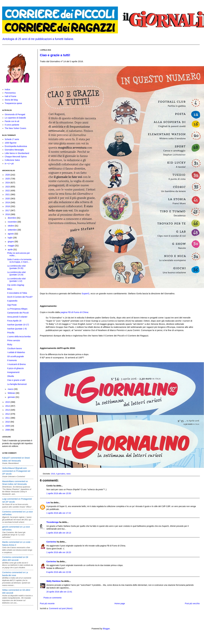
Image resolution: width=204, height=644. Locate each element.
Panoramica (10, 93)
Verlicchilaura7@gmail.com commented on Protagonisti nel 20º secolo (16, 471)
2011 (8, 418)
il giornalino (61, 474)
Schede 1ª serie (12, 139)
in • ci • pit (9, 164)
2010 (8, 422)
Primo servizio (14, 340)
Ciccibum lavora (14, 348)
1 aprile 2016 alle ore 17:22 (59, 513)
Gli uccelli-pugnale (16, 356)
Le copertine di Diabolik (15, 118)
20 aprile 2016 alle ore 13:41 (59, 592)
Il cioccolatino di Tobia (17, 293)
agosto (11, 234)
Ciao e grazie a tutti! (55, 55)
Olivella (11, 376)
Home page (120, 603)
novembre (12, 222)
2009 (8, 426)
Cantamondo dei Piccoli (18, 313)
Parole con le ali (12, 121)
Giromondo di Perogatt (15, 114)
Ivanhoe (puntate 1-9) (17, 329)
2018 (8, 206)
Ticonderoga (52, 522)
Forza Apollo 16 (14, 321)
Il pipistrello (12, 301)
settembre (12, 230)
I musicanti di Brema (16, 364)
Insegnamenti (13, 372)
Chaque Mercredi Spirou (16, 157)
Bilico (10, 289)
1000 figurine (11, 143)
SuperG (85, 293)
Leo (48, 503)
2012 (8, 414)
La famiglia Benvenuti (17, 384)
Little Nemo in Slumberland (17, 153)
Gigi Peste (12, 305)
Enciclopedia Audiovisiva (16, 146)
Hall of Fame (11, 96)
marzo (11, 389)
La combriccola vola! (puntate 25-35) (17, 267)
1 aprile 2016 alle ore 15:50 (59, 493)
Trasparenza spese (13, 103)
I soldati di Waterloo (16, 352)
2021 (8, 194)
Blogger (106, 629)
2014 (8, 406)
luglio (10, 238)
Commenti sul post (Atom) (61, 608)
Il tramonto (12, 360)
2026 (8, 175)
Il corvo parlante (12, 125)
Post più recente (47, 603)
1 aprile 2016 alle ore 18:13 (59, 533)
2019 (8, 202)
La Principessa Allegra (17, 309)
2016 (53, 474)
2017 (8, 210)
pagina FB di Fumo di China (74, 312)
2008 (8, 430)
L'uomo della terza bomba (19, 337)
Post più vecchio (192, 603)
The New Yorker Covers (16, 128)
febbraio (12, 393)
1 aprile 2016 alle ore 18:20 (59, 552)
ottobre (11, 226)
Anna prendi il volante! (17, 317)
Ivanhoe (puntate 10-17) (18, 325)
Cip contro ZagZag (16, 285)
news (68, 474)
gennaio (12, 397)
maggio (11, 246)
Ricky (10, 345)
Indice (7, 89)
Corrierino (51, 542)
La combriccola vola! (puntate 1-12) (17, 280)
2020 (8, 199)
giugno (11, 242)
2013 (8, 410)
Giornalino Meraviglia (14, 150)
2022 (8, 191)
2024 (8, 183)
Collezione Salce (12, 160)
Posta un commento (53, 598)
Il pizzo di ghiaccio (16, 368)
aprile (10, 250)
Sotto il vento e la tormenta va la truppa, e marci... (19, 261)
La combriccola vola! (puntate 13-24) (17, 273)
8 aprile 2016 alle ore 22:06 (59, 572)
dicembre (12, 218)
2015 (8, 402)
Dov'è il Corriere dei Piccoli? (20, 297)
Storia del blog (11, 100)
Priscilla (11, 333)
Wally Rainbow (54, 581)
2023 (8, 187)
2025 (8, 179)
